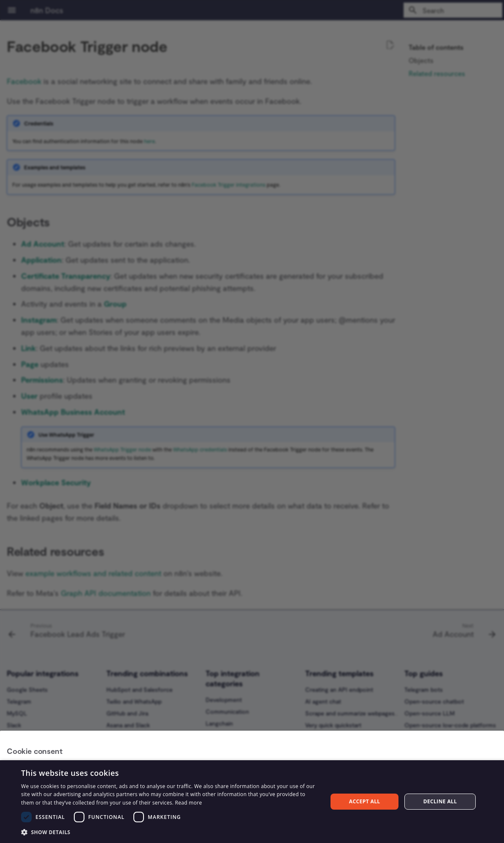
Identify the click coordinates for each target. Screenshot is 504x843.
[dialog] (252, 802)
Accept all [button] (365, 801)
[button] (170, 832)
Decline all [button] (440, 801)
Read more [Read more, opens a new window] (189, 803)
